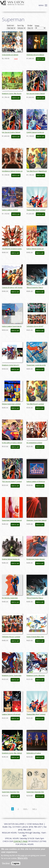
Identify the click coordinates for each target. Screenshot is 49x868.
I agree (16, 863)
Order (30, 26)
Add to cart (40, 59)
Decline (6, 863)
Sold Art (10, 26)
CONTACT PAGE (20, 841)
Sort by (21, 26)
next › (26, 809)
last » (35, 809)
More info (23, 858)
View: (37, 26)
